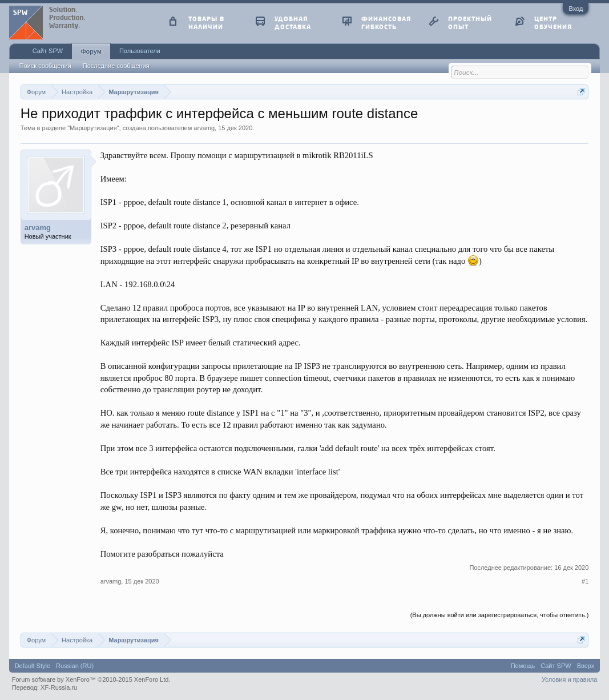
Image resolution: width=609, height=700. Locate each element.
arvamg (204, 128)
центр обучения (553, 23)
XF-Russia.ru (59, 687)
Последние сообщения (116, 66)
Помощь (523, 666)
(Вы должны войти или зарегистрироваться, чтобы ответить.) (500, 615)
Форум (91, 51)
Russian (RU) (75, 666)
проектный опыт (470, 23)
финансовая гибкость (386, 23)
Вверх (586, 666)
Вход (576, 9)
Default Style (33, 666)
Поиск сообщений (45, 66)
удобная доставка (293, 23)
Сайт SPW (48, 51)
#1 (585, 581)
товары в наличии (206, 23)
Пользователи (140, 51)
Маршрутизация (93, 128)
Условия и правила (569, 679)
